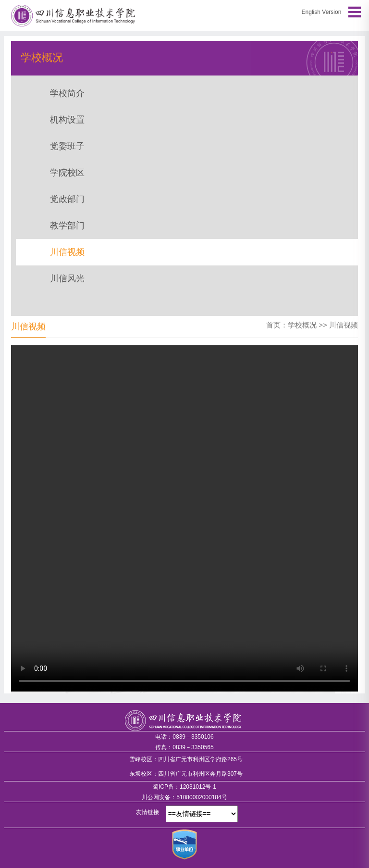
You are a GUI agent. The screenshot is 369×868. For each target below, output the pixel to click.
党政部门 (67, 199)
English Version (322, 12)
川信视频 (67, 252)
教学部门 (67, 226)
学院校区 (67, 173)
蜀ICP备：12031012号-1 (184, 787)
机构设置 (67, 120)
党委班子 (67, 146)
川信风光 (67, 278)
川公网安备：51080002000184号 (184, 797)
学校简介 (67, 93)
